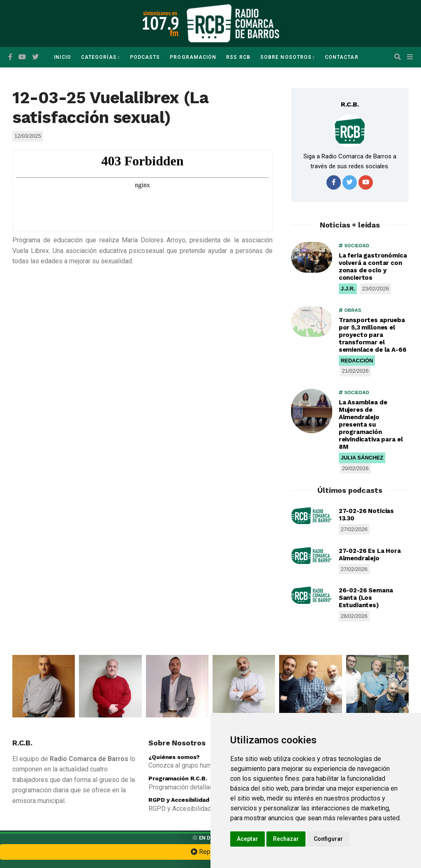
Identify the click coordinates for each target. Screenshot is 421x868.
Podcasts (145, 57)
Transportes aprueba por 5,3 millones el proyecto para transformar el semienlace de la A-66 (373, 335)
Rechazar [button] (286, 839)
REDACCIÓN (357, 361)
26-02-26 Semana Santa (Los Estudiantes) (366, 598)
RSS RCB (238, 57)
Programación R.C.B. (178, 778)
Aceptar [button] (248, 839)
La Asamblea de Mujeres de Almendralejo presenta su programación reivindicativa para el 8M (371, 425)
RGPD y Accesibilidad (179, 800)
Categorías (99, 57)
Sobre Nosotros (286, 57)
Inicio (62, 57)
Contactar (342, 57)
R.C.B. (350, 104)
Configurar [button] (328, 839)
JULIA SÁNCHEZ (362, 458)
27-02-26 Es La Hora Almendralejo (370, 555)
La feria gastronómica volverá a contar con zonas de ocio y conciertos (373, 267)
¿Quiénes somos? (174, 757)
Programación (193, 57)
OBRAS (350, 310)
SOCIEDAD (354, 246)
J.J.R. (348, 289)
